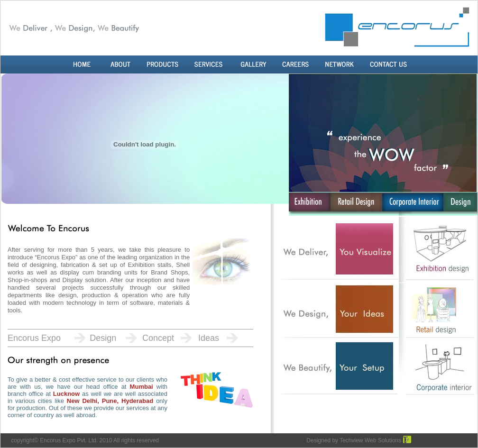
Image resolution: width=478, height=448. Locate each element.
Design (103, 338)
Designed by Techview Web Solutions (354, 440)
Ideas (209, 338)
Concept (158, 338)
